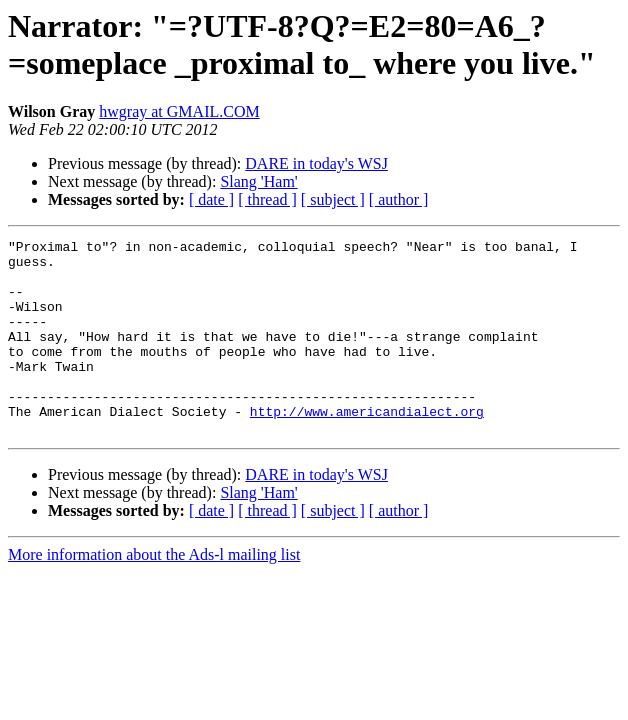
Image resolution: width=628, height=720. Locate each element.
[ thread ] (267, 199)
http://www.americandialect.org (367, 447)
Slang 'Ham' (258, 181)
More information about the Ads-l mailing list (154, 593)
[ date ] (211, 199)
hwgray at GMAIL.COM (179, 111)
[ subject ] (333, 199)
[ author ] (399, 199)
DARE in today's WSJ (316, 163)
